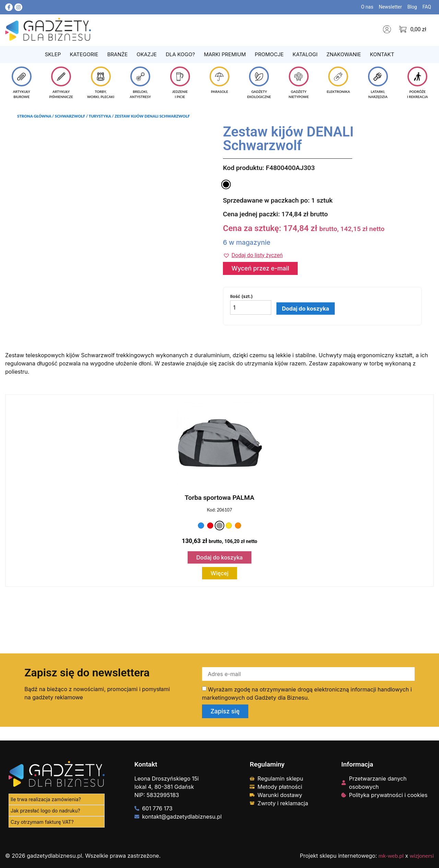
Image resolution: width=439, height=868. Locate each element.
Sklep (53, 54)
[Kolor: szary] (219, 526)
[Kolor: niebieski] (201, 526)
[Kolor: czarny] (226, 184)
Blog (412, 7)
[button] (253, 255)
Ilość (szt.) (241, 296)
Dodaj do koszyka (306, 309)
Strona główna (34, 116)
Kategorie (84, 54)
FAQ (427, 7)
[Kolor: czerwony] (210, 526)
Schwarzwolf (70, 116)
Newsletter (390, 7)
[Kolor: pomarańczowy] (238, 526)
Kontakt (382, 54)
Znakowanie (344, 54)
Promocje (269, 54)
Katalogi (305, 54)
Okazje (147, 54)
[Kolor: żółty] (229, 526)
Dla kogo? (180, 54)
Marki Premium (225, 54)
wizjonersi (422, 855)
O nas (367, 7)
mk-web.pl (391, 855)
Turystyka (100, 116)
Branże (118, 54)
